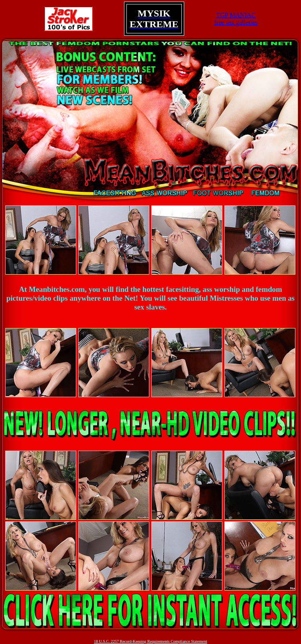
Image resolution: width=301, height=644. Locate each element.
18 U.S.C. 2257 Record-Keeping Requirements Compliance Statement (150, 641)
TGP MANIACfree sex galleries (236, 19)
